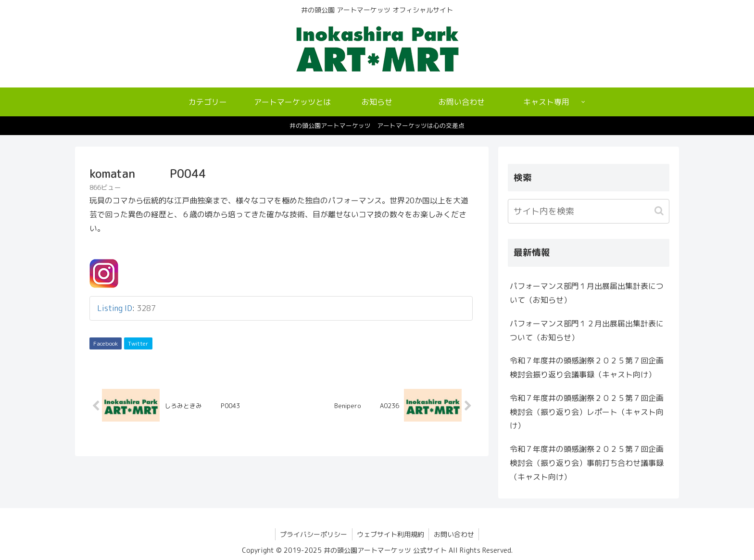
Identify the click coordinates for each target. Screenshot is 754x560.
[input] (589, 211)
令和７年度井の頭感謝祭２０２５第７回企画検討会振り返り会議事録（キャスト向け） (587, 367)
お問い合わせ (454, 534)
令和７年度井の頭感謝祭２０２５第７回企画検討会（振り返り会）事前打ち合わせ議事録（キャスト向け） (587, 463)
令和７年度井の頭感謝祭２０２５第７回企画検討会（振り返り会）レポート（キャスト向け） (587, 412)
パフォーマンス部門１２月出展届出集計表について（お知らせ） (587, 330)
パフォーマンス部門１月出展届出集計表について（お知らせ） (587, 293)
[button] (660, 211)
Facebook (106, 343)
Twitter (138, 343)
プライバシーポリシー (313, 534)
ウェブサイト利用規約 (390, 534)
